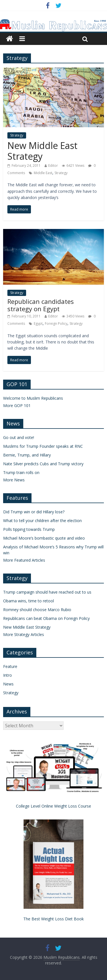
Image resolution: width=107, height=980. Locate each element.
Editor (53, 166)
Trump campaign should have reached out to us (47, 592)
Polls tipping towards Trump (29, 529)
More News (14, 480)
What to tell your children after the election (42, 521)
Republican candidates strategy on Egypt (41, 305)
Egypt (38, 324)
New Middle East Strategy (42, 151)
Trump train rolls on (21, 472)
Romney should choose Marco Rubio (37, 610)
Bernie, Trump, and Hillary (27, 455)
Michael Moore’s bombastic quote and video (44, 538)
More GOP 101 (17, 405)
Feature (10, 666)
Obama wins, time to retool (29, 601)
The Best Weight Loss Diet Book (53, 919)
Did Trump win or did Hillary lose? (34, 512)
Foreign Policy (56, 324)
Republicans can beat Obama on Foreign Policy (46, 618)
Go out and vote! (19, 437)
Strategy (17, 135)
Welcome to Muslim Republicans (33, 398)
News (8, 684)
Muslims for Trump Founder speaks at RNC (43, 446)
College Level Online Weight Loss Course (53, 806)
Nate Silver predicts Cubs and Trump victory (43, 464)
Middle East (43, 173)
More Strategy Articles (24, 634)
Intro (8, 675)
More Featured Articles (24, 560)
